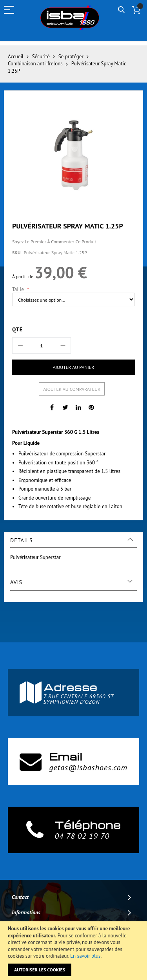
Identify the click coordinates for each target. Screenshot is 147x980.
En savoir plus (85, 956)
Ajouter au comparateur (72, 389)
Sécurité (41, 57)
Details (21, 540)
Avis (16, 582)
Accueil (16, 57)
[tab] (73, 540)
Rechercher (121, 10)
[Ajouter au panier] (73, 367)
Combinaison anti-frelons (35, 64)
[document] (73, 951)
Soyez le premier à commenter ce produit (54, 242)
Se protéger (71, 57)
